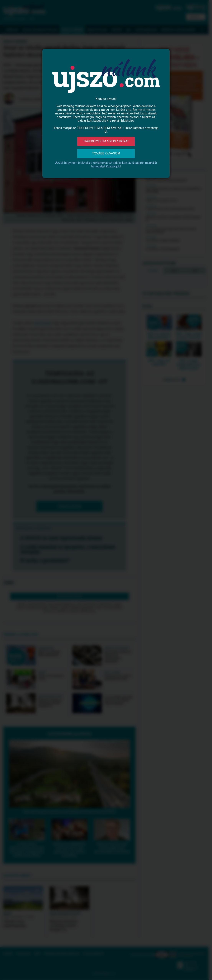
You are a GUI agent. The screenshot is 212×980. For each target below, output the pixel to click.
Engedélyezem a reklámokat (106, 141)
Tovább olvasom (106, 153)
